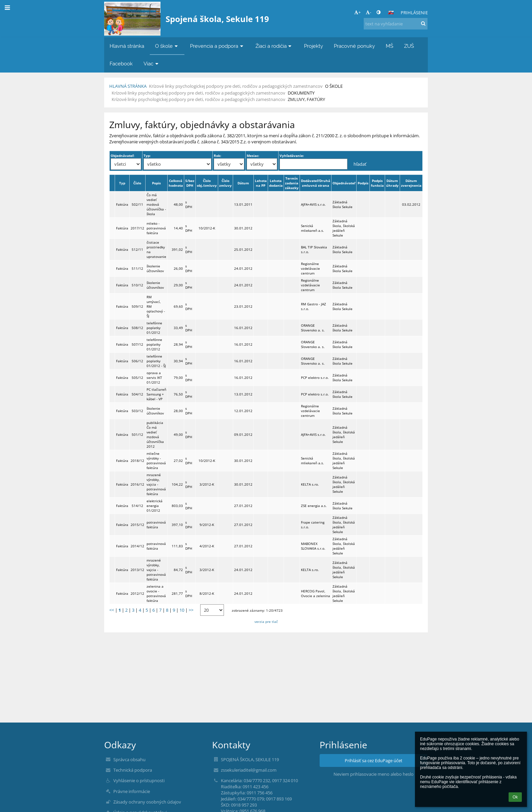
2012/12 (137, 593)
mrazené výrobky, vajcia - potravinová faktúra (156, 484)
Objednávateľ (344, 183)
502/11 (137, 204)
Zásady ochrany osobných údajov (147, 802)
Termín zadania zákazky (292, 183)
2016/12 (137, 484)
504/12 (137, 394)
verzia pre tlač (266, 622)
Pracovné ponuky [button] (354, 46)
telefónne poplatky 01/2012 (154, 328)
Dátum (243, 183)
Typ (122, 183)
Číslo (137, 183)
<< (112, 610)
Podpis (363, 183)
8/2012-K (207, 593)
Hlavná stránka (128, 86)
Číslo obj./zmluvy (207, 183)
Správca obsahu (129, 759)
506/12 (137, 361)
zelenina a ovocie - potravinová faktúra (156, 593)
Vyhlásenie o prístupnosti (139, 780)
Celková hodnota (176, 183)
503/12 (137, 411)
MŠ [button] (389, 46)
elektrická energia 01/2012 (155, 506)
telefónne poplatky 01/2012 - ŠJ (156, 361)
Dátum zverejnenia (411, 183)
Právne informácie (132, 791)
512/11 (137, 249)
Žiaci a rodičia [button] (274, 46)
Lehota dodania (276, 183)
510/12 (137, 285)
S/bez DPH (190, 183)
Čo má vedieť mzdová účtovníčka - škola (156, 204)
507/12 (137, 344)
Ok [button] (515, 797)
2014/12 (137, 546)
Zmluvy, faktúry (306, 99)
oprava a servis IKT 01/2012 (154, 378)
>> (191, 610)
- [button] (368, 12)
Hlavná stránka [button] (127, 46)
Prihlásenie (414, 13)
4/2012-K (207, 546)
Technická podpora (133, 770)
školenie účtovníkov (155, 268)
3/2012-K (207, 484)
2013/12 (137, 570)
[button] (391, 13)
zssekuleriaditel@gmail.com (249, 770)
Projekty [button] (313, 46)
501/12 (137, 434)
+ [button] (357, 12)
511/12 (137, 268)
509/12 (137, 306)
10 (182, 610)
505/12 (137, 378)
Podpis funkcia (377, 183)
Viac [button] (152, 64)
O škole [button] (167, 46)
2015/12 (137, 525)
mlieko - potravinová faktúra (156, 228)
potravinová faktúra (156, 525)
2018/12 (137, 461)
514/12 (137, 506)
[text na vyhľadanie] (396, 24)
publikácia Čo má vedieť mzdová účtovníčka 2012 (155, 434)
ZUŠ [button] (409, 46)
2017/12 (137, 228)
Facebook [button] (121, 64)
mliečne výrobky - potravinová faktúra (156, 461)
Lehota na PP (261, 183)
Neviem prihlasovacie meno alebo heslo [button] (374, 774)
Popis (156, 183)
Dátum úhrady (392, 183)
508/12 (137, 328)
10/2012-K (207, 228)
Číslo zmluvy (225, 183)
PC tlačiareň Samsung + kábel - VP (156, 394)
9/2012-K (207, 525)
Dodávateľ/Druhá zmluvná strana (316, 183)
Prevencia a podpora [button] (217, 46)
